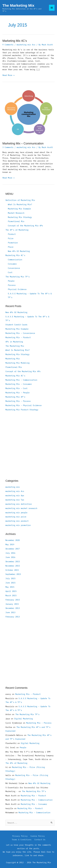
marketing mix (13, 487)
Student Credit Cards (16, 325)
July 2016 (10, 553)
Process (12, 285)
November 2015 (13, 566)
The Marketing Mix (18, 5)
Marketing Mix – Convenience (20, 333)
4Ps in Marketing (14, 342)
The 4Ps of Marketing (16, 763)
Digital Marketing (24, 719)
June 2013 (10, 612)
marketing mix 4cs (26, 45)
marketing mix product (17, 521)
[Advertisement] (28, 445)
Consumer (12, 264)
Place (11, 247)
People (11, 281)
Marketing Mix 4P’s (15, 397)
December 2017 (13, 549)
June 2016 (10, 557)
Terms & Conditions (22, 840)
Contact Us (40, 840)
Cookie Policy (38, 836)
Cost (10, 272)
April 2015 (11, 591)
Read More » (8, 75)
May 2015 (10, 587)
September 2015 (13, 574)
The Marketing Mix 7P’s (18, 277)
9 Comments (8, 45)
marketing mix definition (19, 504)
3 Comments (8, 147)
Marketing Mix (13, 359)
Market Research (16, 213)
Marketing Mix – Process (18, 401)
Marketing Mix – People (18, 393)
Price (11, 238)
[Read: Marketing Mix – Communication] (28, 113)
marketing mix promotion (18, 525)
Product (12, 234)
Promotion (13, 243)
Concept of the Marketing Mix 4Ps (25, 226)
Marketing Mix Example (19, 209)
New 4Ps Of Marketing (19, 251)
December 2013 (13, 608)
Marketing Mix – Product (18, 337)
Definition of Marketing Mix (20, 200)
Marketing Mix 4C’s (15, 41)
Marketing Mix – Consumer (19, 384)
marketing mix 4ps (15, 495)
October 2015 (12, 570)
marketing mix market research (21, 508)
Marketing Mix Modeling (18, 363)
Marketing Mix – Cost (16, 388)
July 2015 (10, 578)
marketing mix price (16, 517)
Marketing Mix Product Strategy (22, 410)
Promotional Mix (16, 221)
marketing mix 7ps (15, 500)
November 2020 (13, 540)
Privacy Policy (20, 836)
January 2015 (12, 604)
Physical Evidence (17, 289)
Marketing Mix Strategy (20, 217)
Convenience (14, 268)
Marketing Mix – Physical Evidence (24, 405)
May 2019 (10, 544)
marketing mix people (16, 512)
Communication (15, 260)
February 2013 (13, 617)
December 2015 (13, 561)
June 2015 (10, 583)
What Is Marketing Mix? (20, 204)
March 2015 (11, 595)
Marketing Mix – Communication (23, 143)
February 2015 (13, 600)
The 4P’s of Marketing (17, 230)
